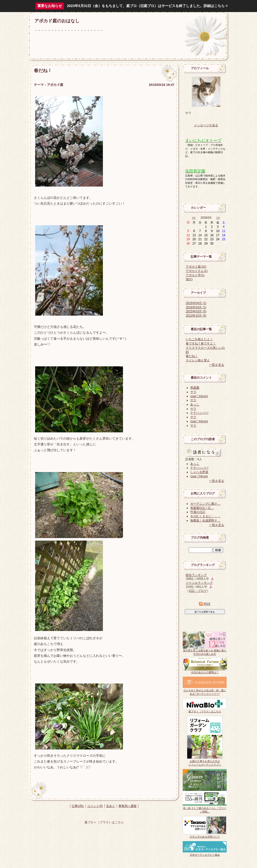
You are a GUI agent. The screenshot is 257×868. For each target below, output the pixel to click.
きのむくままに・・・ (205, 516)
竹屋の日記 (198, 512)
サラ (193, 392)
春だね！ (192, 356)
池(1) (189, 279)
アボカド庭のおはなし (57, 21)
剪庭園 (195, 388)
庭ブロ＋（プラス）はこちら (104, 822)
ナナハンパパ (199, 413)
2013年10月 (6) (196, 316)
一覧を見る (217, 365)
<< (194, 218)
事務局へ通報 (127, 806)
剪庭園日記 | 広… (202, 508)
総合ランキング (196, 575)
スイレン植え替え (198, 360)
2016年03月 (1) (196, 307)
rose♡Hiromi (199, 396)
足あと (111, 806)
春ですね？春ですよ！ (201, 343)
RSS (205, 604)
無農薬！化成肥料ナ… (205, 520)
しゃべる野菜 (199, 472)
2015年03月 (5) (196, 311)
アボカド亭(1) (195, 275)
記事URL (78, 806)
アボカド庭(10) (196, 267)
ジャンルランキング (199, 583)
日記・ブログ (198, 591)
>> (218, 218)
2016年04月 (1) (196, 303)
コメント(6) (95, 806)
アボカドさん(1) (197, 271)
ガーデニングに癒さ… (205, 504)
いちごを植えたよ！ (199, 339)
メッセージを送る (206, 125)
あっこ (195, 404)
